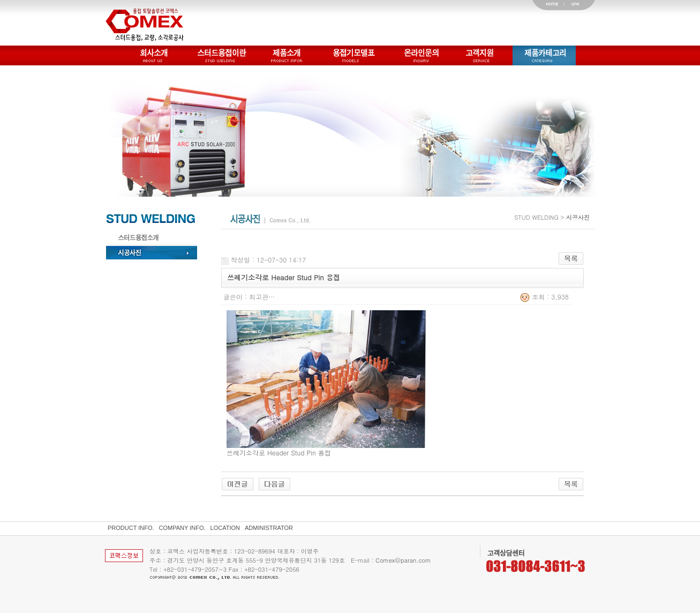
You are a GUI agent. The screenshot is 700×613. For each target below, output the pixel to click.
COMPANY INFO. (182, 528)
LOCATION (225, 528)
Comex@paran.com (403, 560)
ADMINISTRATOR (269, 528)
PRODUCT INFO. (131, 528)
